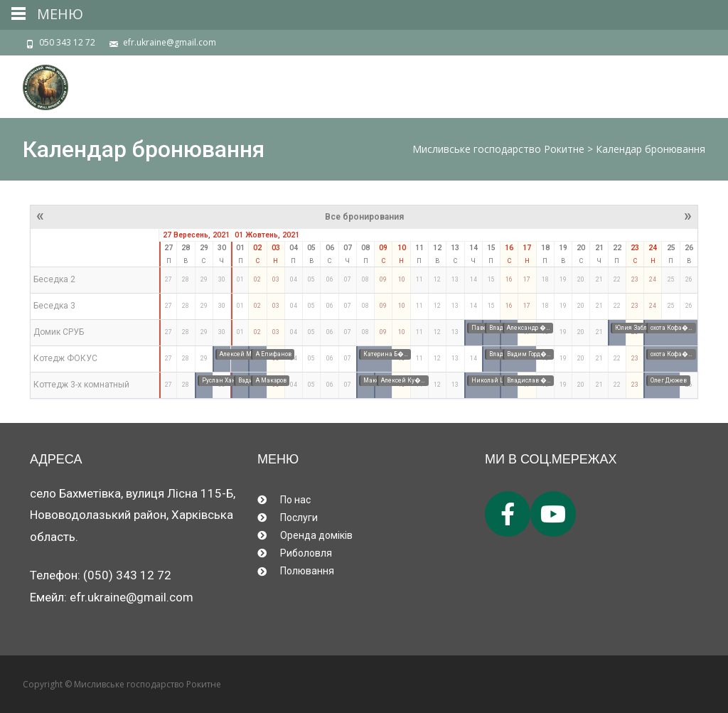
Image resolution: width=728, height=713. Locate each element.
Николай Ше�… (496, 380)
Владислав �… (529, 380)
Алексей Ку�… (403, 380)
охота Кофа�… (671, 328)
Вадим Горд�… (529, 354)
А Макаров (271, 380)
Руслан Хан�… (224, 380)
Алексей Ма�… (243, 354)
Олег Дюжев (669, 380)
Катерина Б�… (386, 354)
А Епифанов (274, 354)
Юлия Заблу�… (638, 328)
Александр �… (529, 328)
